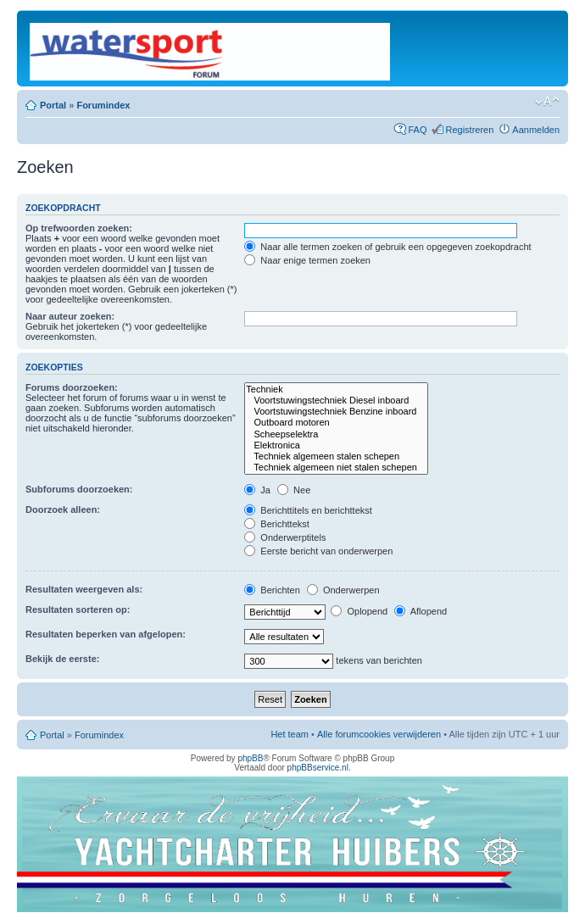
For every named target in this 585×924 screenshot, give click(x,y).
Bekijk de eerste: (62, 659)
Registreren (469, 130)
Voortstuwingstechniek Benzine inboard (336, 412)
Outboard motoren (336, 423)
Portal (53, 105)
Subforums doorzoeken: (79, 489)
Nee (294, 490)
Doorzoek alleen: (63, 509)
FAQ (417, 130)
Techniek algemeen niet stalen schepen (336, 468)
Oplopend (359, 611)
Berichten (272, 590)
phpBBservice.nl (318, 768)
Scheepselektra (336, 434)
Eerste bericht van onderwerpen (318, 551)
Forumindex (103, 105)
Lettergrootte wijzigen (547, 102)
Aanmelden (536, 130)
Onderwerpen (343, 590)
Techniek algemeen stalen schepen (336, 456)
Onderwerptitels (285, 537)
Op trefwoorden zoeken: (79, 228)
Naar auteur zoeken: (70, 316)
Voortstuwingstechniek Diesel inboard (336, 401)
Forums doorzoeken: (72, 387)
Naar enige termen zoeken (307, 260)
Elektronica (336, 445)
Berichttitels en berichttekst (308, 510)
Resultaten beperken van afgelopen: (106, 634)
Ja (257, 490)
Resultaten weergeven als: (84, 589)
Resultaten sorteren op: (78, 610)
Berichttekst (277, 524)
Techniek (336, 390)
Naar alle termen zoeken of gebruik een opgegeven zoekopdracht (387, 247)
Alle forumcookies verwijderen (379, 734)
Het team (290, 734)
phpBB (250, 758)
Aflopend (421, 611)
